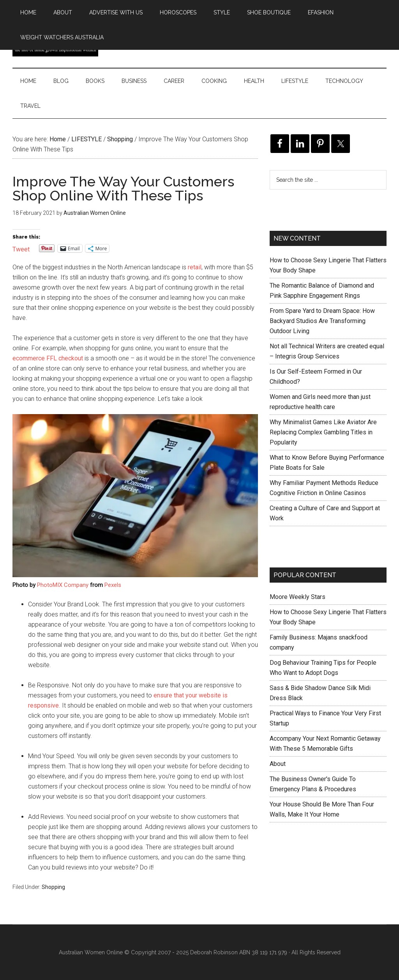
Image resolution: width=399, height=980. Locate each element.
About (278, 764)
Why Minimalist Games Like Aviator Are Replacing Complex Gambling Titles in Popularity (323, 432)
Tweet (21, 249)
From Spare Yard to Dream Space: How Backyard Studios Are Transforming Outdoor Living (322, 321)
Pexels (113, 585)
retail (195, 267)
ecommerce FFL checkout (48, 358)
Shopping (53, 887)
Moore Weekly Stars (297, 597)
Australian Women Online (91, 952)
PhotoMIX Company (63, 585)
